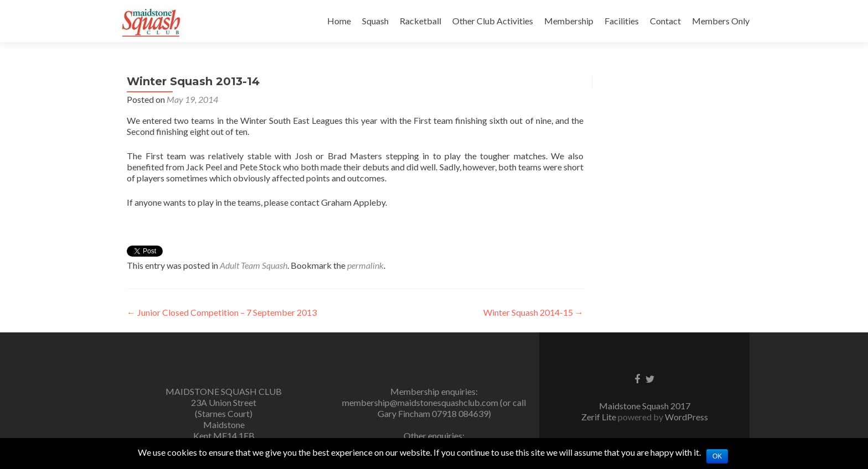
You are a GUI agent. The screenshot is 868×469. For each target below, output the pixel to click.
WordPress (686, 417)
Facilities (622, 21)
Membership (569, 21)
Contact (665, 21)
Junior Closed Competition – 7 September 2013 (222, 312)
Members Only (721, 21)
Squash (375, 21)
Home (339, 21)
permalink (365, 265)
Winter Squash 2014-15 (533, 312)
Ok (717, 456)
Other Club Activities (493, 21)
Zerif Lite (600, 417)
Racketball (420, 21)
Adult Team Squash (254, 265)
